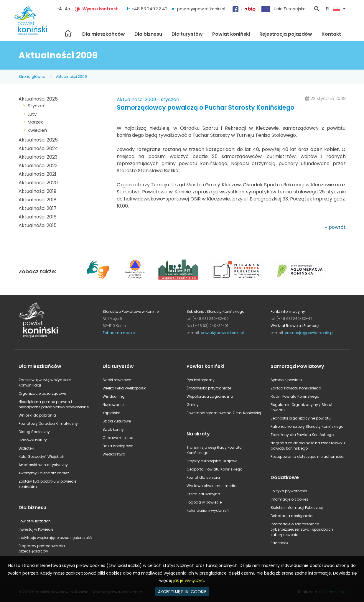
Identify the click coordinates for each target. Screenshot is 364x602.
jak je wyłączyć (189, 580)
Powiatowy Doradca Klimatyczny (48, 423)
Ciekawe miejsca (118, 438)
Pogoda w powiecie (204, 502)
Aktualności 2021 (37, 174)
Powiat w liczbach (35, 521)
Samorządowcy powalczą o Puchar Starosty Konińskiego (206, 108)
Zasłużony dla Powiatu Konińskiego (302, 435)
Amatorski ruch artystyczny (43, 465)
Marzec (36, 122)
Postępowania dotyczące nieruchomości (307, 457)
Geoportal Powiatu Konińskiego (214, 469)
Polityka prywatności (289, 491)
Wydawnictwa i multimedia (212, 486)
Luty (32, 114)
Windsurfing (114, 396)
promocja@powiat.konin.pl (309, 333)
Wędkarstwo (114, 454)
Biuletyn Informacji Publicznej (297, 508)
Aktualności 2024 (38, 148)
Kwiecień (37, 130)
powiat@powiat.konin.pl (201, 9)
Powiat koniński (231, 34)
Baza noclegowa (118, 446)
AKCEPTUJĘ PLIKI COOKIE (182, 592)
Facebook (279, 543)
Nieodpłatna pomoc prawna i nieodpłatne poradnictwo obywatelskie (54, 404)
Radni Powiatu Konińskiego (295, 396)
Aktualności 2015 (38, 225)
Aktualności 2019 (37, 191)
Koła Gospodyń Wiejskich (41, 457)
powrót (337, 227)
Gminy (193, 405)
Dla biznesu (148, 34)
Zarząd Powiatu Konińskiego (296, 388)
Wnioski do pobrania (37, 415)
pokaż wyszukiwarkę (317, 9)
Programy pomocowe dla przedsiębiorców (42, 548)
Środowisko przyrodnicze (209, 388)
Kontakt (331, 34)
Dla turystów (187, 34)
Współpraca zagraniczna (210, 396)
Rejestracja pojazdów (286, 34)
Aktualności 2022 (38, 166)
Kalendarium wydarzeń (208, 510)
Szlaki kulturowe (117, 421)
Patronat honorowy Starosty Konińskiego (307, 426)
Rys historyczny (201, 380)
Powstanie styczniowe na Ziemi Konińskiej (224, 413)
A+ (68, 9)
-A (59, 9)
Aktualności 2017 (38, 208)
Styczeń (37, 106)
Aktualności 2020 (38, 183)
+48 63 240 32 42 (150, 9)
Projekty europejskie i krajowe (212, 461)
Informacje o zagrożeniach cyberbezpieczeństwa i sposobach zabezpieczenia (302, 529)
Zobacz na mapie (119, 333)
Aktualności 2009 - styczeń (148, 99)
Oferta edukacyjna (203, 494)
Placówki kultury (33, 440)
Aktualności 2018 (38, 200)
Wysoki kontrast (100, 9)
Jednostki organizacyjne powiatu (301, 418)
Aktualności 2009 (71, 77)
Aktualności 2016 (38, 217)
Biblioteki (26, 448)
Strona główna (68, 33)
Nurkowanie (113, 405)
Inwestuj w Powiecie (36, 529)
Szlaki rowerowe (117, 380)
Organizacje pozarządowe (42, 393)
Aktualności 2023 (38, 157)
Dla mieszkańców (104, 34)
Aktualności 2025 (38, 140)
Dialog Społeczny (34, 432)
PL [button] (333, 9)
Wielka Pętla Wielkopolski (125, 388)
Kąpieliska (112, 413)
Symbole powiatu (286, 380)
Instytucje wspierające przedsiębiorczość (55, 538)
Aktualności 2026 (38, 99)
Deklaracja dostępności (292, 516)
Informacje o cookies (289, 499)
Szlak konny (113, 429)
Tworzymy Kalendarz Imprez (44, 473)
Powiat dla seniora (203, 477)
